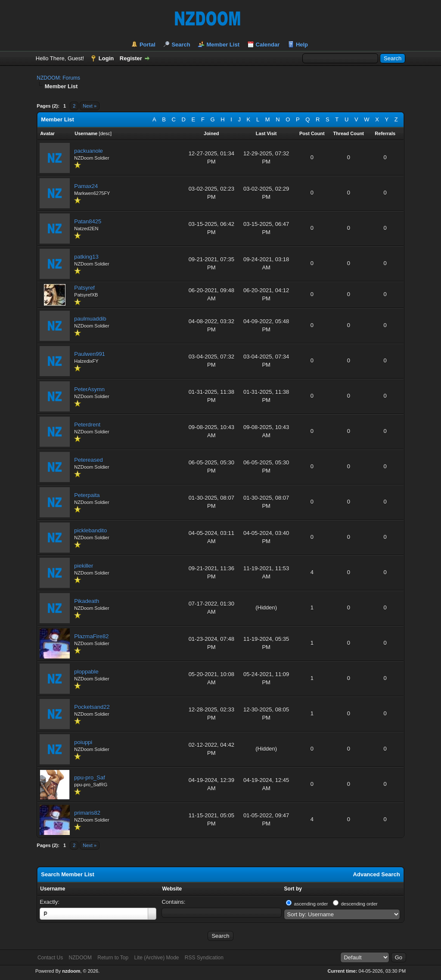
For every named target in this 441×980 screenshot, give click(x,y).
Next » (90, 106)
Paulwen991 (90, 354)
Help (302, 45)
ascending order (311, 904)
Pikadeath (87, 601)
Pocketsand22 (92, 707)
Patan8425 (88, 221)
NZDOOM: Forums (58, 78)
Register (131, 58)
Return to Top (113, 958)
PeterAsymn (89, 389)
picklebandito (90, 530)
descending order (359, 904)
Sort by (293, 889)
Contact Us (50, 958)
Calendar (268, 45)
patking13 (86, 257)
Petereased (89, 460)
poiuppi (83, 742)
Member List (223, 45)
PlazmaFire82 (91, 636)
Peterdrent (87, 425)
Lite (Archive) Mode (156, 958)
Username (53, 889)
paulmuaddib (90, 319)
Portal (148, 45)
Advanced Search (377, 874)
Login (106, 58)
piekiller (84, 566)
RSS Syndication (204, 958)
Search (181, 45)
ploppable (86, 672)
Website (172, 889)
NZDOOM (80, 958)
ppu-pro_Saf (90, 778)
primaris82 (87, 813)
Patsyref (84, 288)
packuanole (89, 151)
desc (105, 133)
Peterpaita (87, 495)
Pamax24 (86, 186)
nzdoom (71, 971)
